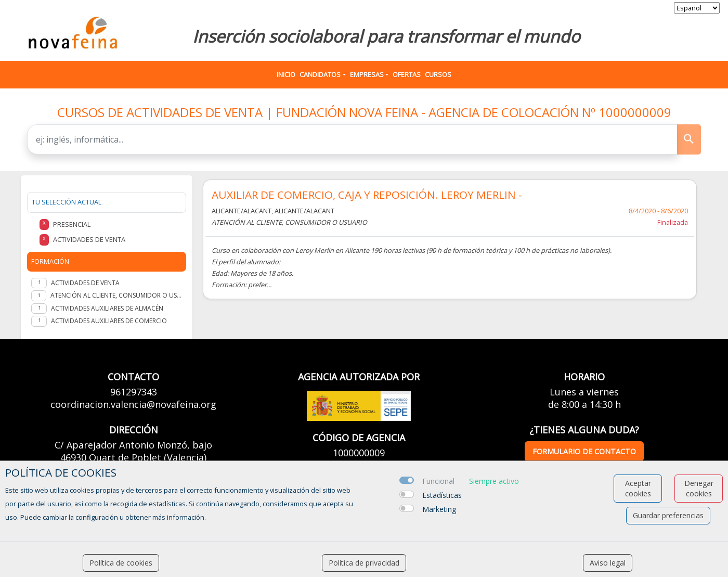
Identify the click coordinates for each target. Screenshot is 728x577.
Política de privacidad (364, 563)
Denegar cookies (699, 488)
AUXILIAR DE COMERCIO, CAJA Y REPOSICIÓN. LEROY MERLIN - (367, 195)
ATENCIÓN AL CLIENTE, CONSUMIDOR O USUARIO (116, 295)
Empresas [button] (367, 74)
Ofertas (407, 74)
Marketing (439, 509)
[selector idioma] (697, 8)
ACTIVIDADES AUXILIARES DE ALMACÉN (107, 308)
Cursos (438, 74)
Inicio (286, 74)
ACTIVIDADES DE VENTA (85, 283)
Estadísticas (442, 495)
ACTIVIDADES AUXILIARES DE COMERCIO (109, 321)
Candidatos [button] (320, 74)
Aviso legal (608, 563)
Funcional (438, 481)
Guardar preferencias (668, 515)
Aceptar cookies (638, 488)
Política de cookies (121, 563)
